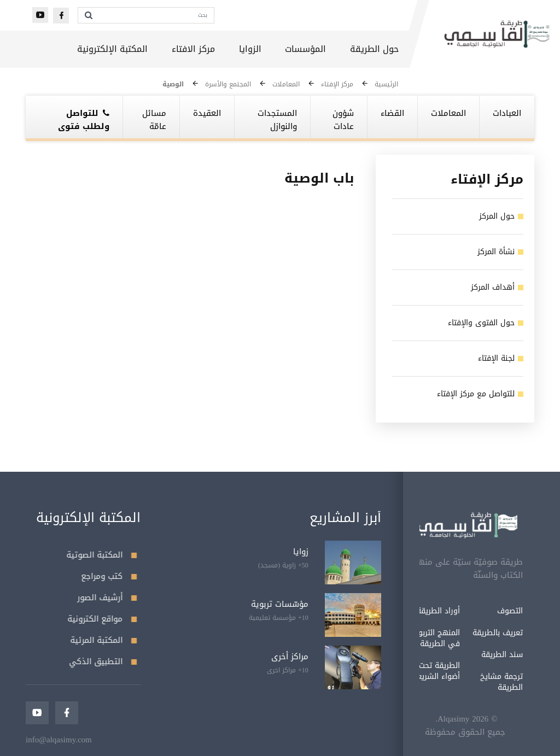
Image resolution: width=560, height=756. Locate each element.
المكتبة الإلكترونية (112, 49)
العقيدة (207, 113)
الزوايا (250, 49)
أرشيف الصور (105, 597)
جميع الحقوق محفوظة (441, 732)
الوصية (173, 84)
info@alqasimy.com (59, 740)
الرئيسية (386, 84)
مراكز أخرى (290, 657)
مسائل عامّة (154, 120)
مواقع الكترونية (100, 619)
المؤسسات (305, 49)
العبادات (507, 113)
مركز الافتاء (193, 49)
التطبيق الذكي (101, 661)
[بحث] (156, 15)
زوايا (301, 552)
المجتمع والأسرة (228, 84)
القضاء (392, 113)
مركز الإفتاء (337, 84)
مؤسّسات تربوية (280, 604)
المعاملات (286, 84)
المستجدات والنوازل (277, 120)
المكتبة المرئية (101, 640)
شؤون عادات (343, 120)
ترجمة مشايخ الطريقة (477, 682)
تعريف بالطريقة (474, 633)
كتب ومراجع (107, 576)
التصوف (486, 611)
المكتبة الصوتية (99, 555)
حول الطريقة (374, 49)
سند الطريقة (478, 655)
